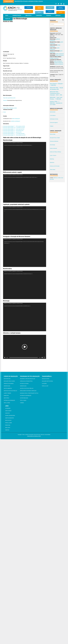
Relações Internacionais (61, 8)
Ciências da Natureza (54, 141)
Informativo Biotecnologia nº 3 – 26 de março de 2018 (14, 129)
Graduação (29, 7)
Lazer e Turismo (53, 155)
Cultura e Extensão (39, 8)
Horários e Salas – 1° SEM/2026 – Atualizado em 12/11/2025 (56, 103)
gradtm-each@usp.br (60, 54)
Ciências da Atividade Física (26, 381)
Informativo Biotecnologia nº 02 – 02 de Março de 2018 (14, 128)
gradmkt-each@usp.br (59, 63)
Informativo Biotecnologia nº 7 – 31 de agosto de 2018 (14, 134)
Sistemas (50, 11)
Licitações (44, 384)
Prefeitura (8, 425)
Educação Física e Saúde (55, 138)
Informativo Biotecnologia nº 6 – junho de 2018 (12, 132)
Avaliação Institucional (47, 381)
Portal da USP (45, 386)
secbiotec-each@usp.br (16, 121)
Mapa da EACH (8, 420)
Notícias (61, 12)
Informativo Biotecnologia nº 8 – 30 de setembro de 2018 (14, 135)
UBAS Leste (8, 428)
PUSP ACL (8, 19)
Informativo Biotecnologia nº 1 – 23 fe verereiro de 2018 (14, 126)
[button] (25, 347)
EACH (7, 15)
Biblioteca (28, 15)
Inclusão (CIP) (50, 7)
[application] (25, 156)
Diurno (5, 112)
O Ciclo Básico (53, 115)
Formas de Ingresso (54, 123)
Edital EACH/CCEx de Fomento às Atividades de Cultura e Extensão (29, 1)
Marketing (52, 159)
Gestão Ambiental (53, 148)
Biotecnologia (53, 134)
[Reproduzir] (5, 358)
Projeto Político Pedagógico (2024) (10, 108)
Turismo (22, 403)
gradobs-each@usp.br (59, 64)
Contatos (7, 413)
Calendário (8, 408)
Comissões (39, 15)
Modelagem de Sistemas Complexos (28, 391)
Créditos (7, 430)
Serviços (58, 15)
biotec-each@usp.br (16, 119)
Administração (17, 15)
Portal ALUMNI (8, 423)
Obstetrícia (52, 163)
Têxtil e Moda (53, 170)
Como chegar (8, 411)
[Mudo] (42, 358)
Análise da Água (46, 379)
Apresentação (53, 112)
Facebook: (5, 100)
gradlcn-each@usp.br (58, 61)
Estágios (52, 126)
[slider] (24, 358)
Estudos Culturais (24, 384)
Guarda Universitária (10, 416)
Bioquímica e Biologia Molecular (28, 379)
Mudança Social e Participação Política (29, 393)
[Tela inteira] (44, 358)
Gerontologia (52, 145)
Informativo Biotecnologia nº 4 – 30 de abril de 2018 (13, 131)
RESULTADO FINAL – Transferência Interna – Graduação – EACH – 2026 (56, 93)
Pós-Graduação (29, 11)
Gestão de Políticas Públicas (56, 152)
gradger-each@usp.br (60, 55)
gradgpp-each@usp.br (54, 58)
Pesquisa (39, 12)
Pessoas (49, 15)
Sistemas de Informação (55, 166)
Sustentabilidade (24, 398)
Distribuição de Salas (54, 119)
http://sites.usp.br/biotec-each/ (9, 98)
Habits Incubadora (9, 418)
